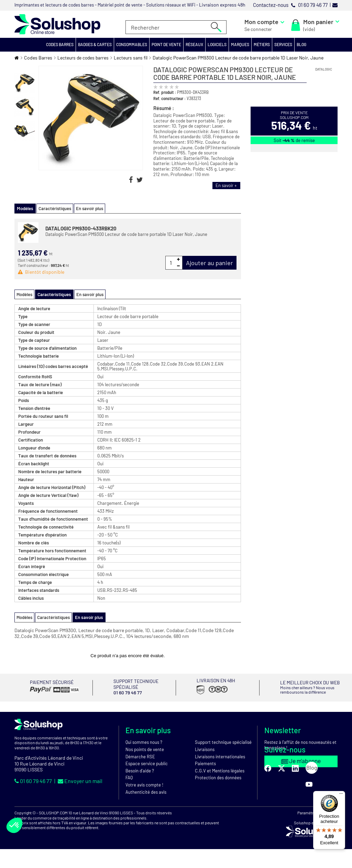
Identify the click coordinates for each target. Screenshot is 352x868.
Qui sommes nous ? (144, 741)
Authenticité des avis (146, 791)
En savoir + (226, 185)
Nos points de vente (145, 748)
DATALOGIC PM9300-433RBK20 (81, 228)
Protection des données (218, 777)
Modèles (24, 294)
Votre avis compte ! (144, 784)
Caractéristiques (53, 208)
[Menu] (341, 795)
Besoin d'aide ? (140, 770)
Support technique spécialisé (223, 741)
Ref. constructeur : (169, 98)
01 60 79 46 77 (34, 780)
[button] (60, 45)
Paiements (205, 762)
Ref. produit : (165, 92)
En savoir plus (88, 208)
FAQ (129, 777)
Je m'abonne (301, 760)
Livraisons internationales (220, 756)
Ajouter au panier (210, 262)
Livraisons (205, 748)
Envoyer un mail (80, 780)
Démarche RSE (140, 756)
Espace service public (147, 762)
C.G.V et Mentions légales (220, 770)
